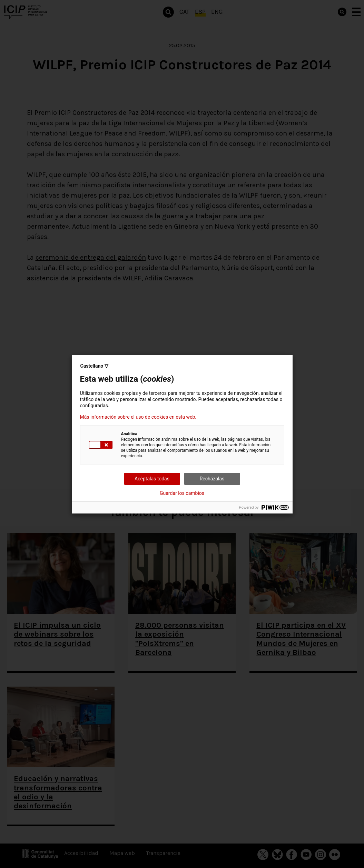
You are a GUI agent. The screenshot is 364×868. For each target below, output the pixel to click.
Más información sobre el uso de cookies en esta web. (138, 417)
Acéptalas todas (152, 479)
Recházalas (212, 479)
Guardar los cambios (182, 493)
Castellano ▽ (94, 366)
